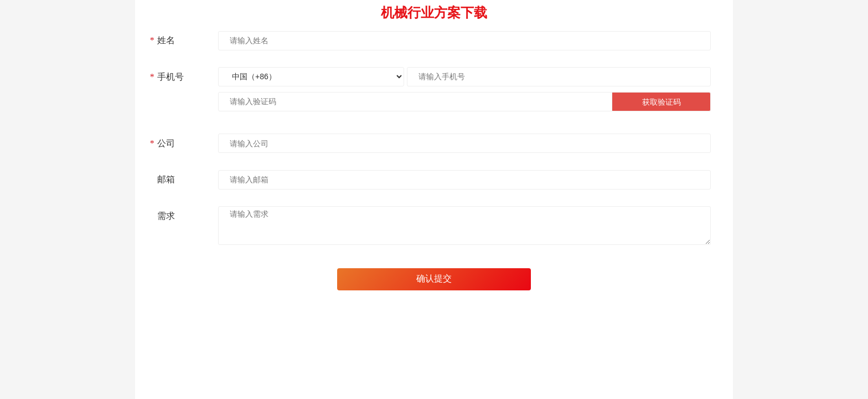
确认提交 (434, 278)
